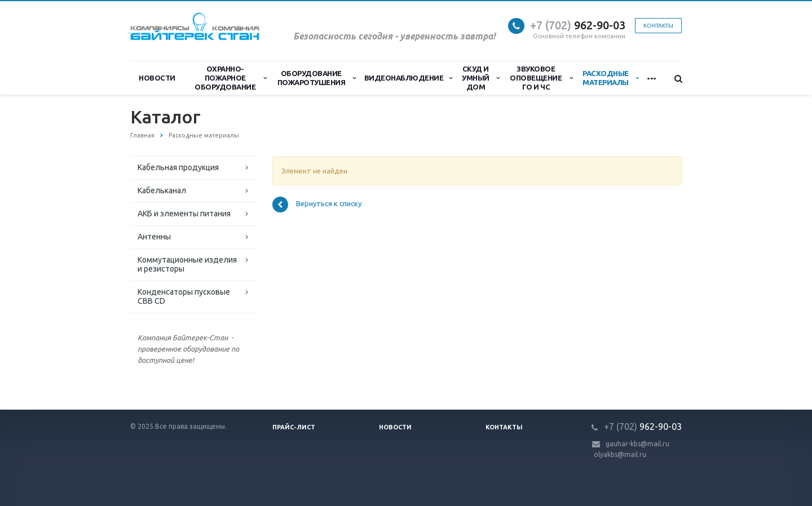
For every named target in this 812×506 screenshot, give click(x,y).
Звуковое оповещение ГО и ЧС (541, 78)
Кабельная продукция (178, 167)
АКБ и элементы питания (184, 214)
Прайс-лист (294, 427)
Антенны (154, 237)
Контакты (658, 26)
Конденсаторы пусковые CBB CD (184, 296)
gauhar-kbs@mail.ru (637, 444)
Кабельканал (162, 190)
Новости (157, 78)
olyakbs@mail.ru (620, 454)
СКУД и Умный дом (480, 78)
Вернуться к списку (317, 205)
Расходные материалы (610, 78)
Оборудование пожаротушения (317, 78)
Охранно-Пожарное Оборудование (231, 78)
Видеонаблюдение (408, 78)
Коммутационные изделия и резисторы (187, 264)
